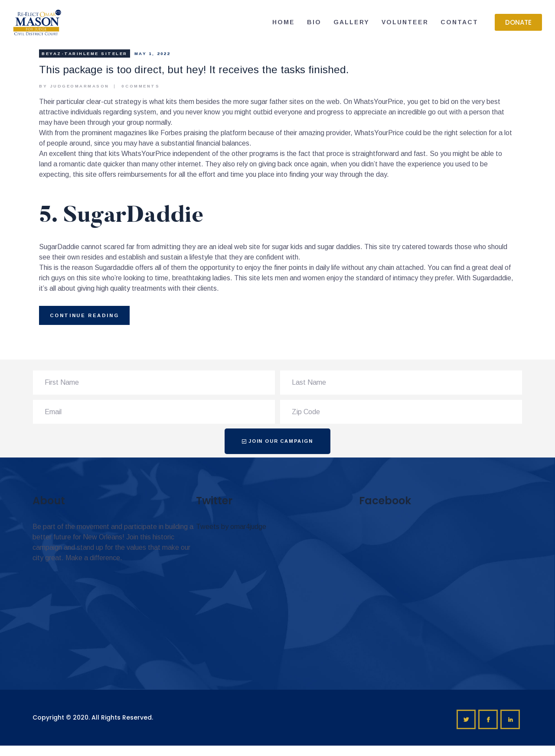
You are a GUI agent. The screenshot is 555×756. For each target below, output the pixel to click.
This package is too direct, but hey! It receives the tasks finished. (194, 70)
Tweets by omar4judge (231, 527)
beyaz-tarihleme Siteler (85, 54)
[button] (518, 22)
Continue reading (85, 315)
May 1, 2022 (152, 54)
